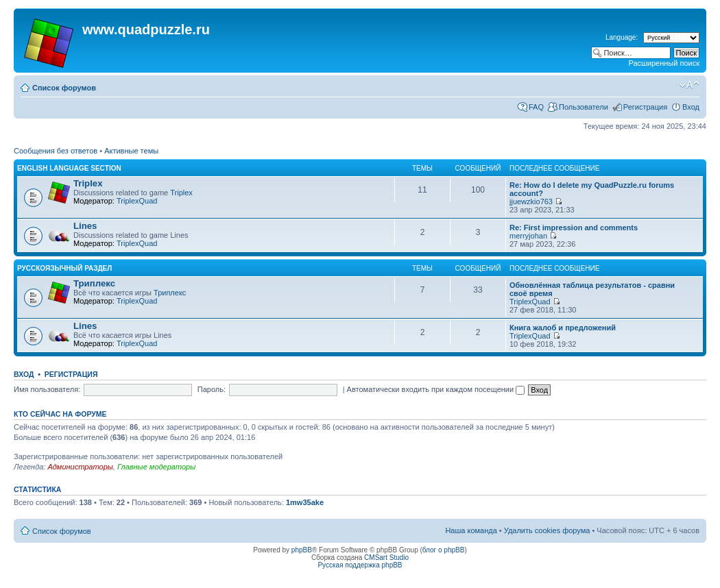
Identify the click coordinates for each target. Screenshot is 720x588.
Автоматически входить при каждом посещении (436, 389)
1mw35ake (305, 502)
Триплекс (94, 283)
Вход (691, 107)
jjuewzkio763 (531, 201)
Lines (85, 226)
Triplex (88, 183)
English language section (69, 168)
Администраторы (80, 467)
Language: (622, 37)
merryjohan (528, 236)
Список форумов (64, 88)
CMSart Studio (386, 558)
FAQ (536, 107)
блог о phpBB (444, 550)
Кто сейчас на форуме (60, 414)
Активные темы (131, 151)
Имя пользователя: (47, 389)
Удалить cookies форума (547, 530)
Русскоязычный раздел (64, 268)
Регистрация (645, 107)
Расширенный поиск (664, 63)
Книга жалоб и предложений (563, 328)
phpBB (302, 550)
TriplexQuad (137, 201)
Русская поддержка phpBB (360, 565)
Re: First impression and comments (574, 228)
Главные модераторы (156, 467)
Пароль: (212, 389)
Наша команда (471, 530)
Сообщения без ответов (56, 151)
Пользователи (584, 107)
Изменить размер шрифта (689, 85)
